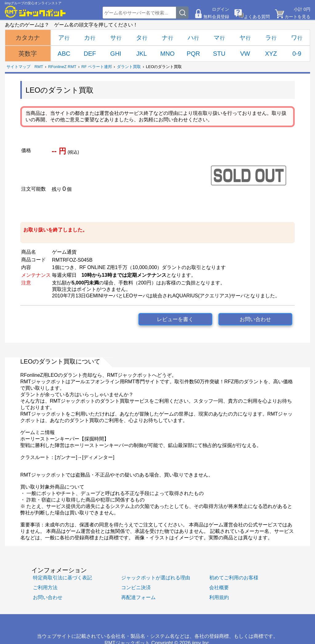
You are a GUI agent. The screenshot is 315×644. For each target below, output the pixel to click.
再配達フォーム (138, 597)
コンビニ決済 (136, 587)
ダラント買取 (129, 67)
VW (245, 54)
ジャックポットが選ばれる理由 (156, 578)
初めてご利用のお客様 (234, 578)
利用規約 (219, 597)
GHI (116, 54)
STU (219, 54)
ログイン (221, 9)
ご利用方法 (45, 587)
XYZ (271, 54)
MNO (167, 54)
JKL (142, 54)
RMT (39, 67)
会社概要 (219, 587)
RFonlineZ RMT (62, 67)
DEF (90, 54)
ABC (64, 54)
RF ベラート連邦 (97, 67)
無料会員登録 (216, 17)
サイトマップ (18, 67)
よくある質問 (257, 17)
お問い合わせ (255, 319)
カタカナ (28, 38)
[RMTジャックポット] (35, 12)
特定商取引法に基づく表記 (62, 578)
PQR (193, 54)
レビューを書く (175, 319)
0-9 (297, 54)
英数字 (28, 54)
